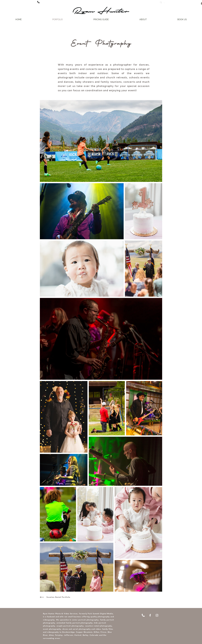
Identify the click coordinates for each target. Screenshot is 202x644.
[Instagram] (157, 615)
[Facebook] (150, 615)
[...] (171, 2)
